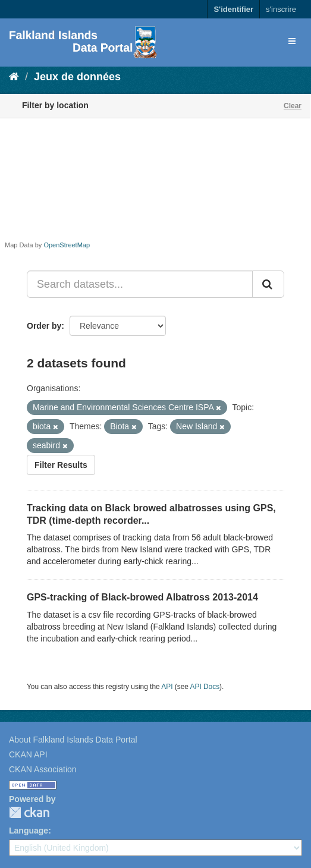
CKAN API (28, 754)
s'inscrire (281, 9)
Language (29, 831)
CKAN (29, 812)
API (167, 687)
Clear (293, 106)
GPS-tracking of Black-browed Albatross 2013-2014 (142, 597)
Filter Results (61, 465)
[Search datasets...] (140, 284)
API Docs (205, 687)
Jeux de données (77, 77)
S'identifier (233, 9)
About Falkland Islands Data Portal (73, 740)
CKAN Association (43, 769)
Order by (44, 326)
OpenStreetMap (67, 245)
